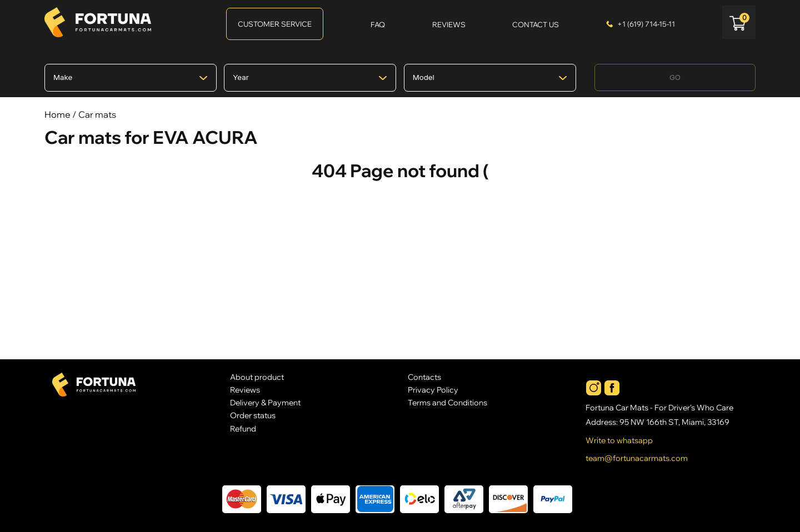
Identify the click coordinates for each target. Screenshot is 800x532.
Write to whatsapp (619, 440)
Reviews (245, 390)
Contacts (424, 377)
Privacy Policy (433, 390)
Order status (253, 415)
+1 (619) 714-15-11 (646, 24)
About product (257, 377)
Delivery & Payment (265, 402)
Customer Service (275, 24)
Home (57, 114)
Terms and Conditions (447, 402)
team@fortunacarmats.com (637, 458)
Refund (243, 428)
